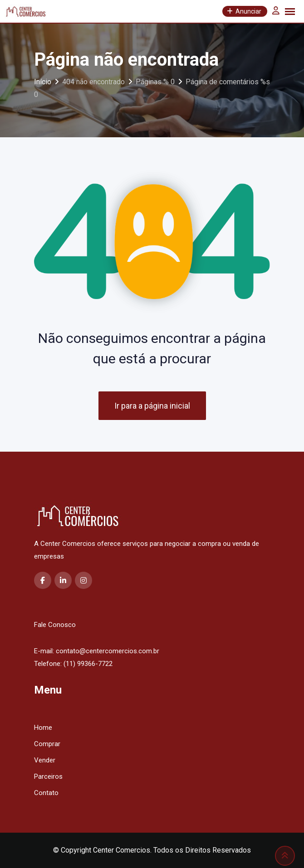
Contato (46, 793)
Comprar (47, 744)
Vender (45, 760)
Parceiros (48, 776)
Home (43, 728)
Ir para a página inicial (152, 406)
